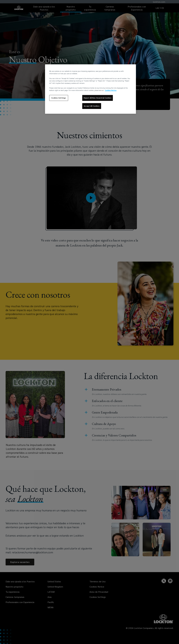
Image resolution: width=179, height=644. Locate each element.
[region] (90, 89)
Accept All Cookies (92, 106)
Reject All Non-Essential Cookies (98, 98)
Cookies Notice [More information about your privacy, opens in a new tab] (111, 90)
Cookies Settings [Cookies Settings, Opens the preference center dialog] (59, 98)
